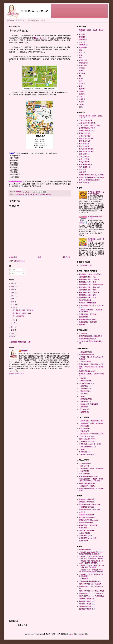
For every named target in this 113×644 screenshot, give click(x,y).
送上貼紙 (82, 34)
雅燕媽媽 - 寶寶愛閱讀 (16, 20)
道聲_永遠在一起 (85, 167)
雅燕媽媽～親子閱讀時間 (87, 319)
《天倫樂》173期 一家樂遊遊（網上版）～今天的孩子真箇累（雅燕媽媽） (92, 571)
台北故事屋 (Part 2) (85, 536)
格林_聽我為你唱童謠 (86, 149)
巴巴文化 (26, 195)
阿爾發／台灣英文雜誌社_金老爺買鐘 (92, 177)
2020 (13, 287)
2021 (13, 283)
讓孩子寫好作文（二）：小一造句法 (91, 594)
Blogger (82, 634)
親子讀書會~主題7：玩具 (88, 282)
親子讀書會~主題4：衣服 (88, 290)
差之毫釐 (82, 73)
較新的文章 (13, 257)
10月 (15, 305)
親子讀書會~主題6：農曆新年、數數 (91, 285)
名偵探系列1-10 (84, 452)
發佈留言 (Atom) (19, 261)
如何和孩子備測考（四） (87, 601)
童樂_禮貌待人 (84, 154)
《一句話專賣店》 (19, 316)
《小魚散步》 (84, 394)
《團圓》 (82, 396)
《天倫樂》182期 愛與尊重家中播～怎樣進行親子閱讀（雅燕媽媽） (91, 553)
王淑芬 (37, 195)
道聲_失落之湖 (84, 162)
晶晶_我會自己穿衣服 (86, 139)
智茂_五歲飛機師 (85, 141)
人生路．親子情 (84, 533)
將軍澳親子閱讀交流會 (87, 499)
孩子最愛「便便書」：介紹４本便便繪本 (96, 193)
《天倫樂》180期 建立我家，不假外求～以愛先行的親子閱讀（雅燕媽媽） (92, 558)
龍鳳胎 (81, 92)
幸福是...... (83, 71)
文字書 (32, 195)
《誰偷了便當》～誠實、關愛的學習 (91, 423)
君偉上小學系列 (84, 429)
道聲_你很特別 (84, 157)
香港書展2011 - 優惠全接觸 (88, 525)
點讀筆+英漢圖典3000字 (87, 371)
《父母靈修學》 (84, 579)
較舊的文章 (66, 257)
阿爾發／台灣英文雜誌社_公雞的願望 (92, 175)
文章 (12, 270)
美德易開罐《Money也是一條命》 (90, 444)
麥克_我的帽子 (84, 183)
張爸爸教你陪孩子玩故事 (87, 339)
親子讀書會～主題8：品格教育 (23, 310)
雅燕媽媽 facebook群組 (37, 20)
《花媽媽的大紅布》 (86, 352)
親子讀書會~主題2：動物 (88, 295)
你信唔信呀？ (84, 63)
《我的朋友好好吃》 (86, 399)
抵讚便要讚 (83, 47)
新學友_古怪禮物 (85, 133)
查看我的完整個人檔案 (16, 374)
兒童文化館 (83, 528)
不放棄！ (82, 68)
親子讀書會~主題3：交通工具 (89, 292)
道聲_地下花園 (84, 159)
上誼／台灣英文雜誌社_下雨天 (89, 126)
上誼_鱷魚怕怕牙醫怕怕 (87, 123)
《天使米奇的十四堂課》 (87, 442)
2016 (13, 299)
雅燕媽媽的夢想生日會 (87, 515)
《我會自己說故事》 (86, 381)
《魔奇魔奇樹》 (84, 407)
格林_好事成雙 (84, 146)
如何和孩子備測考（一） (87, 609)
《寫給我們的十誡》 (86, 265)
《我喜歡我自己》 (85, 391)
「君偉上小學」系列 (39, 38)
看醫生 (81, 79)
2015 (13, 302)
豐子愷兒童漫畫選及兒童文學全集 (91, 336)
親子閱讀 (82, 325)
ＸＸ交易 (82, 42)
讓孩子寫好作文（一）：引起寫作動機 (92, 596)
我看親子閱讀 (84, 317)
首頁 (40, 257)
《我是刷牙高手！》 (86, 389)
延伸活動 (42, 195)
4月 (14, 308)
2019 (13, 290)
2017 (13, 296)
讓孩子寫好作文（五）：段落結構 (90, 584)
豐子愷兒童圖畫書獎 (86, 523)
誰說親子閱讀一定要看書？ (88, 314)
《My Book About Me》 (87, 436)
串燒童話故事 (84, 541)
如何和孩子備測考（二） (87, 606)
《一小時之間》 (84, 409)
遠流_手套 (83, 170)
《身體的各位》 (84, 412)
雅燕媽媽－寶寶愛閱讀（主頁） (21, 342)
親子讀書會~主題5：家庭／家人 (90, 287)
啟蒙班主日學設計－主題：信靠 (90, 504)
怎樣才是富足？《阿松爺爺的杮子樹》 (92, 364)
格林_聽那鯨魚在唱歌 (86, 152)
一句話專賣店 (18, 195)
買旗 (81, 55)
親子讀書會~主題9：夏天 (88, 277)
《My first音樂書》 (85, 362)
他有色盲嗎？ (84, 45)
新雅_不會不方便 (85, 136)
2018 (13, 293)
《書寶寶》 (83, 378)
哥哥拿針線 (83, 60)
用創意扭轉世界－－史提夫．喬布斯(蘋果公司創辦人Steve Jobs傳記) (91, 480)
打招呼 (81, 102)
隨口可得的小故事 (85, 300)
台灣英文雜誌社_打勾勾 (87, 131)
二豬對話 (82, 99)
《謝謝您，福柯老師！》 (87, 455)
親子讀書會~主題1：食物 (88, 298)
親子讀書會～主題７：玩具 (22, 313)
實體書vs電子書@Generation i (89, 520)
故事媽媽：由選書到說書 (87, 303)
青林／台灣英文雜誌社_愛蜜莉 (89, 180)
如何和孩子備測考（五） (87, 599)
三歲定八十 (83, 94)
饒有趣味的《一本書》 (87, 355)
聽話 (81, 50)
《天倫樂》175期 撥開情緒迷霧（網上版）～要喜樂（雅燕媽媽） (91, 562)
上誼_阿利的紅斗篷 (86, 120)
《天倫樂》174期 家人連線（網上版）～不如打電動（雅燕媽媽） (91, 566)
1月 (14, 323)
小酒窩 (81, 104)
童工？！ (82, 53)
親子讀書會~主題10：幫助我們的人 (91, 274)
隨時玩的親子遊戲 (85, 550)
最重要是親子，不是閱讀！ (88, 322)
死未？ (81, 58)
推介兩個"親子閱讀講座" (87, 517)
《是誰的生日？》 (85, 386)
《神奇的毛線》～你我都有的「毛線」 (92, 421)
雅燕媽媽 (49, 195)
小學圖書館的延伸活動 (87, 507)
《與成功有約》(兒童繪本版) (89, 404)
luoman (71, 634)
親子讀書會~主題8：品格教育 (89, 280)
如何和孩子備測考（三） (87, 604)
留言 (12, 274)
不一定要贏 (83, 66)
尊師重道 (82, 84)
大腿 (81, 97)
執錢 (81, 86)
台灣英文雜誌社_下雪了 (87, 128)
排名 (81, 81)
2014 (13, 327)
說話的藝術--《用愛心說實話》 (89, 476)
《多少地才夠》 (84, 466)
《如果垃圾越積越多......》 (88, 447)
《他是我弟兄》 (84, 431)
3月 (14, 320)
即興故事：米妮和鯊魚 (87, 530)
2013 (13, 330)
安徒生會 (82, 512)
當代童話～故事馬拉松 (87, 502)
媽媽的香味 (83, 40)
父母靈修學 (83, 334)
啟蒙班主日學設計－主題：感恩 (90, 510)
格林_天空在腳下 (85, 144)
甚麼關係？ (83, 37)
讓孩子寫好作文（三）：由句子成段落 (92, 591)
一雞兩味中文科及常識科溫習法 (90, 581)
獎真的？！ (83, 89)
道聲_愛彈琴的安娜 (86, 164)
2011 (13, 336)
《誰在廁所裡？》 (85, 402)
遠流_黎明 (83, 172)
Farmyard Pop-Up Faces (87, 383)
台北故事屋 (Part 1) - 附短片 (88, 538)
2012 (13, 333)
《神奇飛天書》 (84, 426)
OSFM (81, 107)
